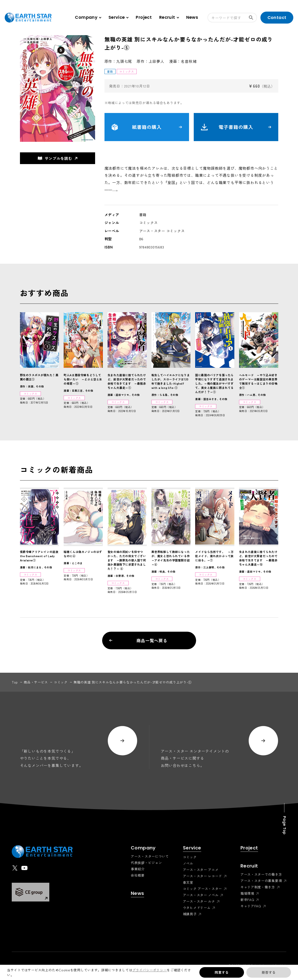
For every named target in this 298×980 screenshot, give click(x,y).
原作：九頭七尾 (118, 61)
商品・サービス (36, 682)
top (15, 682)
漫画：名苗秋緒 (183, 61)
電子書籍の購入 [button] (236, 127)
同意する (222, 972)
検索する (253, 18)
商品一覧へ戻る (138, 640)
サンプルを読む (55, 158)
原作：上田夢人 (151, 61)
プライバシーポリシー (149, 970)
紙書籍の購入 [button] (147, 127)
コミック (61, 682)
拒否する (269, 972)
